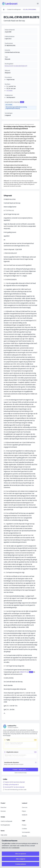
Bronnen (3, 811)
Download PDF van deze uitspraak (14, 787)
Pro (22, 102)
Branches (4, 807)
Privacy (24, 825)
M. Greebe (10, 91)
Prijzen (24, 811)
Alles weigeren (21, 859)
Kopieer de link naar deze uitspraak (14, 782)
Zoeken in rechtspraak (14, 9)
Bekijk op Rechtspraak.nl (11, 785)
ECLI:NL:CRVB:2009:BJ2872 (30, 9)
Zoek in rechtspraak (6, 821)
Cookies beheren (21, 864)
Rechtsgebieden (5, 825)
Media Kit (25, 815)
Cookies (24, 829)
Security (24, 836)
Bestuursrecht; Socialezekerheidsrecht (16, 66)
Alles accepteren (20, 854)
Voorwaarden (26, 832)
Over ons (25, 807)
